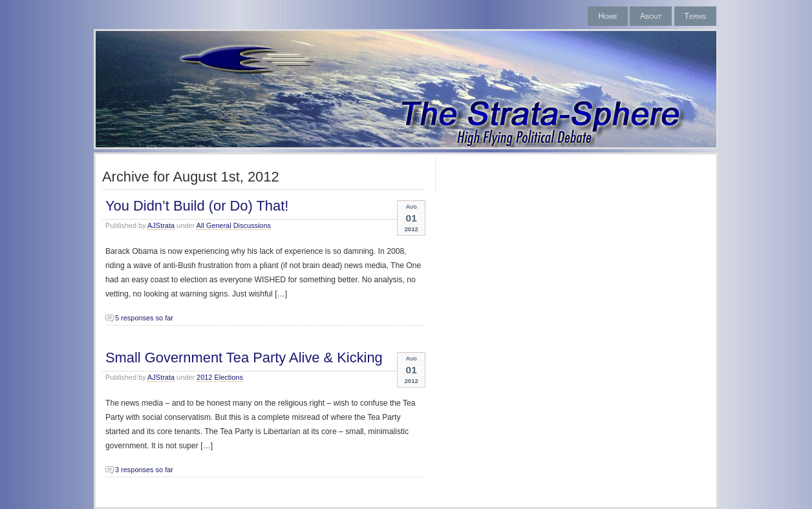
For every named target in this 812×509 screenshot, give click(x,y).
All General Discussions (233, 225)
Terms (695, 16)
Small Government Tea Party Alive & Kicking (244, 358)
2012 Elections (220, 377)
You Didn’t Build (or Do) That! (197, 206)
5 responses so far (144, 318)
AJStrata (161, 225)
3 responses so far (144, 470)
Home (607, 16)
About (651, 16)
